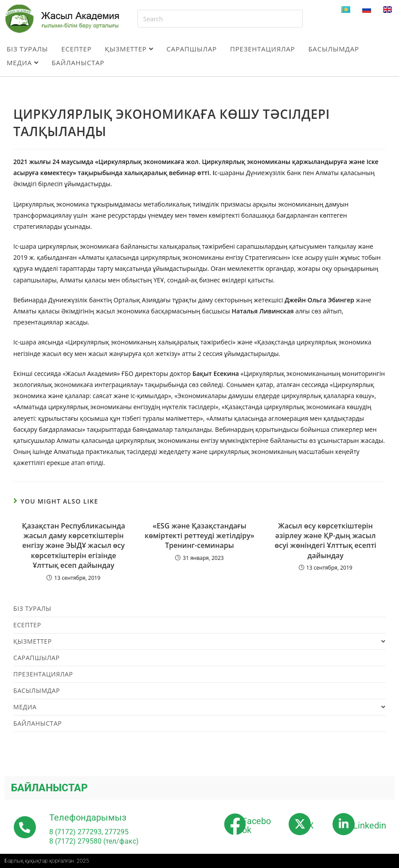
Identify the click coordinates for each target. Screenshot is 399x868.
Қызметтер (129, 49)
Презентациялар (262, 49)
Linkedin (370, 825)
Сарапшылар (192, 49)
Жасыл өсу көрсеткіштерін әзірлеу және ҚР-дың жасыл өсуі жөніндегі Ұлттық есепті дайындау (325, 541)
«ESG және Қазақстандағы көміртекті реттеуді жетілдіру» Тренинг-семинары (199, 536)
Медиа (22, 63)
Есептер (76, 49)
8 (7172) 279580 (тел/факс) (94, 841)
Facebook (256, 825)
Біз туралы (27, 49)
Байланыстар (78, 63)
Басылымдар (333, 49)
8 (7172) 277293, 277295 (89, 832)
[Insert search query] (220, 19)
